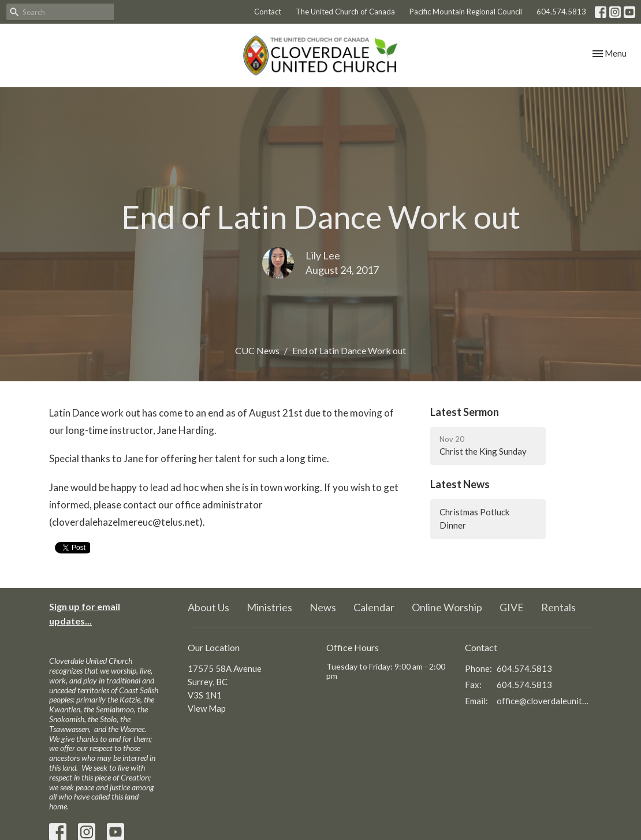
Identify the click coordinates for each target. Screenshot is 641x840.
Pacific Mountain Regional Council (466, 12)
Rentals (558, 607)
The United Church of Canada (345, 12)
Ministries (269, 607)
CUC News (257, 350)
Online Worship (447, 607)
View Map (207, 708)
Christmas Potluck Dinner (474, 519)
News (323, 607)
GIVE (512, 607)
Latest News (460, 484)
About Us (208, 607)
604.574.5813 (561, 12)
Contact (268, 12)
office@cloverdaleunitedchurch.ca (544, 701)
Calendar (374, 607)
